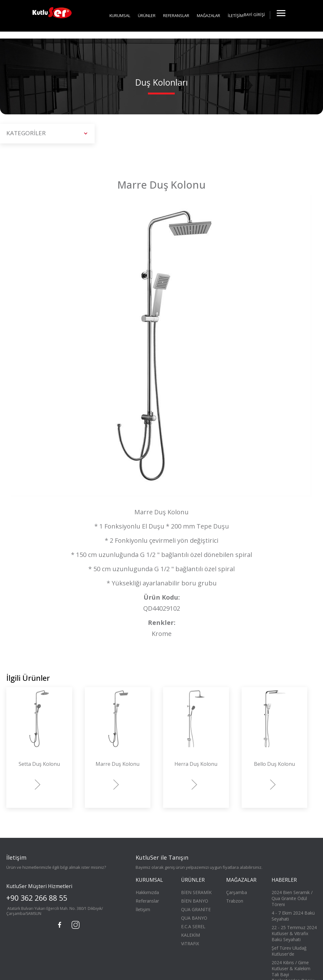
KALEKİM (191, 935)
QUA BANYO (194, 918)
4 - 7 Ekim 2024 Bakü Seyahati (293, 916)
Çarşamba (237, 892)
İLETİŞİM (236, 15)
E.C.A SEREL (193, 926)
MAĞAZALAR (208, 15)
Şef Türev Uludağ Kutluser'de (289, 951)
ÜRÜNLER (147, 15)
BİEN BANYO (195, 901)
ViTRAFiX (190, 944)
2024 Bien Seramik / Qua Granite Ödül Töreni (292, 898)
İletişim (143, 909)
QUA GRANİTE (196, 909)
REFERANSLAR (176, 15)
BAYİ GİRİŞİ (254, 15)
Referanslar (147, 901)
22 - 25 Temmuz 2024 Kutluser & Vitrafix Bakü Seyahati (294, 933)
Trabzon (235, 901)
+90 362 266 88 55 (37, 898)
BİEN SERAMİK (196, 892)
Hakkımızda (147, 892)
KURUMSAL (120, 15)
